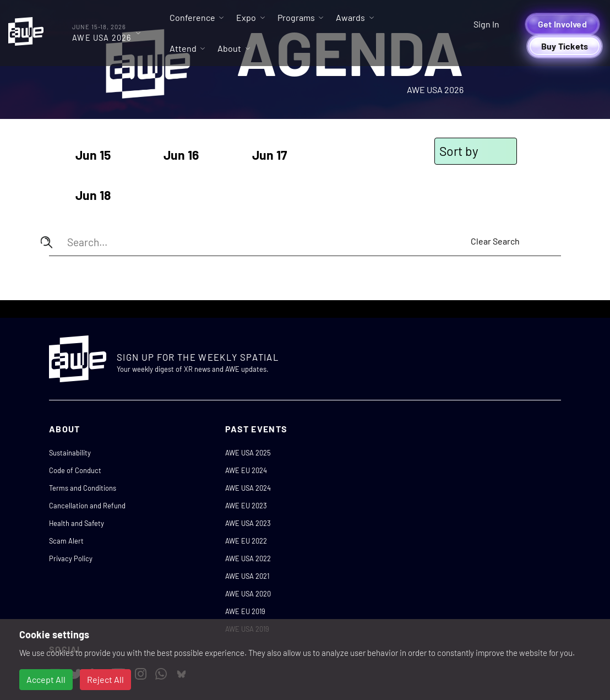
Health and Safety (77, 523)
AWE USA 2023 (248, 523)
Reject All (105, 679)
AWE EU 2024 (246, 470)
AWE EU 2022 (246, 541)
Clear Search (495, 241)
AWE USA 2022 (248, 558)
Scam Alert (66, 541)
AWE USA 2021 (247, 576)
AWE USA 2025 (248, 453)
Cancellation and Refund (87, 506)
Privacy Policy (71, 558)
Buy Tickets (565, 46)
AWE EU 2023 (246, 506)
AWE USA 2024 (248, 488)
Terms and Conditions (83, 488)
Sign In (486, 24)
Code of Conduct (75, 470)
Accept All (46, 679)
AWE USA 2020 (248, 594)
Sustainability (70, 453)
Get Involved (562, 24)
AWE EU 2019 (245, 611)
